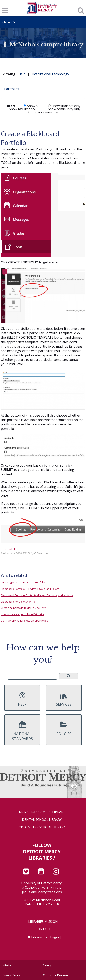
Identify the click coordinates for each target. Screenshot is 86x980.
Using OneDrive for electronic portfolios (24, 621)
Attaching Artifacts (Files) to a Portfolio (23, 582)
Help (22, 74)
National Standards (22, 731)
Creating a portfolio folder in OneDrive (23, 608)
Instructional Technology (50, 74)
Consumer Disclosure (57, 975)
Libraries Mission (43, 922)
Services (64, 699)
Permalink (10, 549)
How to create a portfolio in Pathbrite (22, 614)
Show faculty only (20, 109)
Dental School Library (42, 820)
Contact (43, 929)
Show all (31, 106)
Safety (47, 965)
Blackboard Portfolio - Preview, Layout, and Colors (30, 589)
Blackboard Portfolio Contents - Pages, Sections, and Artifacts (37, 595)
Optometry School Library (42, 827)
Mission (7, 965)
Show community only (62, 109)
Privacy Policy (11, 975)
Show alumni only (43, 112)
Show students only (64, 106)
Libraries (8, 22)
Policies (64, 728)
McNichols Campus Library (42, 812)
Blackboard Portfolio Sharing (18, 602)
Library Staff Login (45, 937)
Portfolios (12, 89)
